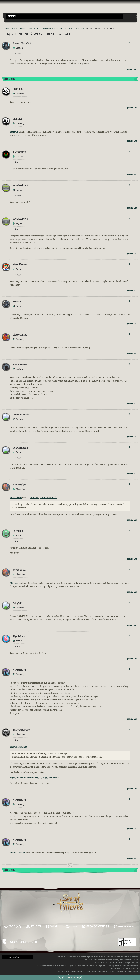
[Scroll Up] (63, 977)
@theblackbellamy (17, 853)
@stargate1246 (16, 747)
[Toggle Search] (11, 20)
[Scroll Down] (77, 977)
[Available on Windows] (54, 927)
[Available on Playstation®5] (34, 927)
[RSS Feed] (4, 28)
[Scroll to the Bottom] (81, 977)
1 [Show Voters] (129, 88)
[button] (64, 16)
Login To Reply (9, 79)
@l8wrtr (13, 583)
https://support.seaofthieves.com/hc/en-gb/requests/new (35, 778)
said (25, 747)
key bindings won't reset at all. (43, 498)
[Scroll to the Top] (60, 977)
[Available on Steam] (72, 927)
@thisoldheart (16, 498)
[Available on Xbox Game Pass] (96, 927)
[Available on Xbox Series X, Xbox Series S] (13, 927)
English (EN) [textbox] (14, 957)
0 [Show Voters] (129, 43)
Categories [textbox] (12, 16)
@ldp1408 (14, 132)
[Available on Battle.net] (125, 927)
